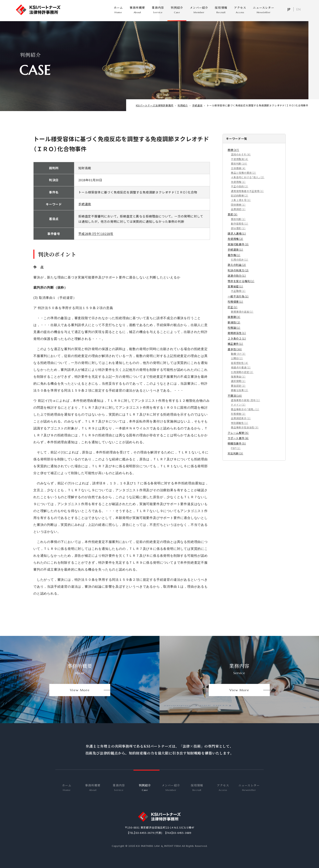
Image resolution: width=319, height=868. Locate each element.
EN (298, 9)
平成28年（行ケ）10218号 (96, 238)
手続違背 (85, 209)
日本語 (289, 9)
